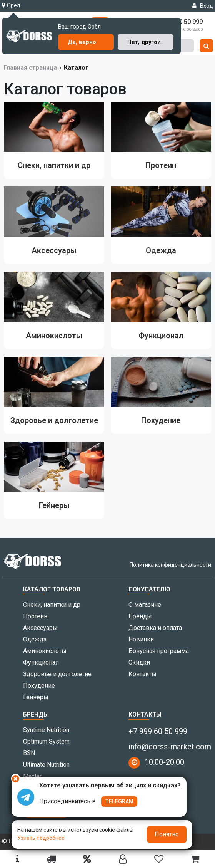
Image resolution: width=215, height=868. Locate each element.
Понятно (167, 834)
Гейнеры (36, 697)
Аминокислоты (45, 651)
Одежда (35, 639)
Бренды (140, 616)
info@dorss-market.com (170, 747)
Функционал (41, 662)
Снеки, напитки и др (52, 605)
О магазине (145, 605)
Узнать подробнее (41, 838)
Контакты (142, 674)
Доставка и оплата (155, 628)
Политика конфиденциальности (170, 565)
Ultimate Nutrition (46, 765)
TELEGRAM (119, 801)
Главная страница (30, 68)
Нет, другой (144, 42)
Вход (203, 6)
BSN (29, 753)
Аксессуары (40, 628)
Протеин (35, 616)
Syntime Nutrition (46, 730)
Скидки (139, 662)
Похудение (39, 686)
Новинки (141, 639)
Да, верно (82, 42)
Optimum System (46, 741)
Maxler (32, 776)
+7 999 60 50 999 (158, 731)
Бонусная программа (159, 651)
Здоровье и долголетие (57, 674)
